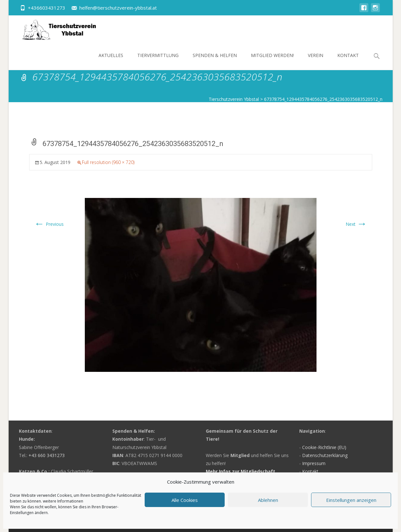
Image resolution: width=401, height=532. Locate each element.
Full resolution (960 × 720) (108, 162)
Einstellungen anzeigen (351, 500)
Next (356, 224)
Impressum (314, 463)
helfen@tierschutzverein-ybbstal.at (118, 8)
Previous (49, 224)
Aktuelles (111, 61)
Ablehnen (268, 500)
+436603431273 (47, 8)
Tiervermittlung (158, 61)
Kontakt (348, 61)
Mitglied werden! (272, 61)
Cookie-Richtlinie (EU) (324, 447)
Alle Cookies (185, 500)
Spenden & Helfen (215, 61)
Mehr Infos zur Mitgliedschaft (241, 471)
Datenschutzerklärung (325, 455)
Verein (316, 61)
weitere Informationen (63, 501)
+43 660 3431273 (47, 455)
